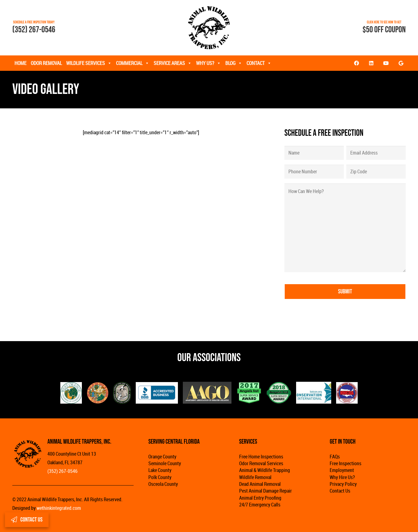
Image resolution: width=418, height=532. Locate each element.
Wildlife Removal (255, 477)
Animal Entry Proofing (260, 498)
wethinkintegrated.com (59, 508)
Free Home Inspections (261, 457)
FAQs (335, 457)
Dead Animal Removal (260, 484)
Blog (234, 63)
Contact (259, 63)
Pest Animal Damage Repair (265, 491)
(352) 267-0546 (34, 30)
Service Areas (173, 63)
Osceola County (163, 484)
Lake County (160, 470)
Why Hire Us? (342, 477)
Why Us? (209, 63)
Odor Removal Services (261, 463)
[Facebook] (356, 63)
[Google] (401, 63)
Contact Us (340, 491)
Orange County (162, 457)
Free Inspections (346, 463)
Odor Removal (46, 63)
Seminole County (165, 463)
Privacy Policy (343, 484)
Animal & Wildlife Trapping (265, 470)
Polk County (160, 477)
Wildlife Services (89, 63)
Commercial (133, 63)
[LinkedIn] (371, 63)
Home (20, 63)
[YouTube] (386, 63)
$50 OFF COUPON (384, 30)
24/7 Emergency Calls (260, 505)
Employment (342, 470)
